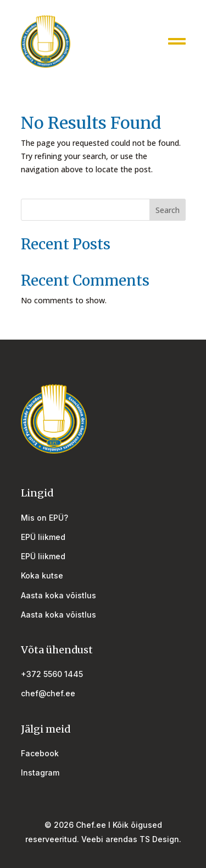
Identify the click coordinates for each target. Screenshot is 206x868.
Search (168, 210)
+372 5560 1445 (52, 674)
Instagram (40, 773)
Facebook (40, 753)
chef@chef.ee (48, 693)
